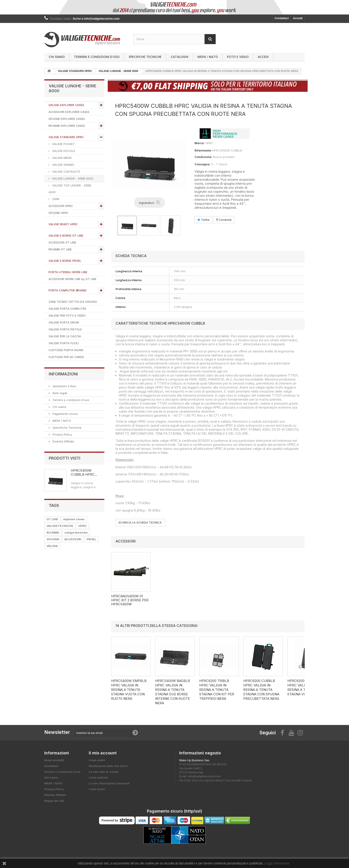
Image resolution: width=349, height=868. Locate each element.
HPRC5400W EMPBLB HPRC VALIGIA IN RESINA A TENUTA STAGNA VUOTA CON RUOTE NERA (129, 690)
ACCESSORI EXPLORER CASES (69, 112)
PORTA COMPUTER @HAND (68, 290)
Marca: (200, 143)
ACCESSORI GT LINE (62, 243)
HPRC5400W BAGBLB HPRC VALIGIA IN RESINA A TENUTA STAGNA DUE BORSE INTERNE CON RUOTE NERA (172, 692)
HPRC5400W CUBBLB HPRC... (84, 472)
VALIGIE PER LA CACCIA (65, 336)
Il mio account (103, 753)
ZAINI (55, 199)
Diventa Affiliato (63, 441)
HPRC (83, 526)
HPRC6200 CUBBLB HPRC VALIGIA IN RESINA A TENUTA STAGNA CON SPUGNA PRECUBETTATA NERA (261, 690)
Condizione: (203, 157)
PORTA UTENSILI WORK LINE (68, 272)
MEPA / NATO (208, 57)
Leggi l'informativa (277, 863)
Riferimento (203, 150)
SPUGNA (53, 539)
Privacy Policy (62, 434)
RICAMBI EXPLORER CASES (67, 126)
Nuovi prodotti (54, 760)
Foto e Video (238, 57)
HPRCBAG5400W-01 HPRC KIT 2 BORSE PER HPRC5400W (174, 600)
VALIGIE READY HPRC (63, 224)
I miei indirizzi (98, 778)
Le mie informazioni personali (109, 783)
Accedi (298, 18)
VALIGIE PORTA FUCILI (64, 343)
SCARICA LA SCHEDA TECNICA (140, 522)
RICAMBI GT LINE (60, 249)
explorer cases (74, 519)
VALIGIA (52, 546)
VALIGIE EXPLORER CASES (66, 105)
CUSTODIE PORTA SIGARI (66, 350)
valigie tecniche (76, 532)
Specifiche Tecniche (145, 57)
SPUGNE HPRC (58, 213)
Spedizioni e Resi (64, 386)
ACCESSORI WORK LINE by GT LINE (72, 279)
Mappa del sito (54, 801)
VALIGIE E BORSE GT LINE (66, 236)
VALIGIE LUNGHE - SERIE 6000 (72, 179)
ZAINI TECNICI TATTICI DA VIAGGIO (73, 302)
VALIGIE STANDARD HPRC (66, 137)
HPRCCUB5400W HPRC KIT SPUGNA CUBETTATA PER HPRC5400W (130, 602)
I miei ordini (97, 760)
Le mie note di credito (104, 772)
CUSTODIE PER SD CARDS (66, 357)
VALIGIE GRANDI (63, 165)
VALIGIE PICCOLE (63, 151)
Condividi (224, 220)
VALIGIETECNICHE (60, 526)
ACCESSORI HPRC (61, 206)
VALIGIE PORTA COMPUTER (67, 309)
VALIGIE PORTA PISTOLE (65, 329)
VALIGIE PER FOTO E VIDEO (67, 316)
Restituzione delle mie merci (108, 766)
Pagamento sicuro (65, 414)
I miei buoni (97, 789)
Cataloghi (180, 57)
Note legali (59, 393)
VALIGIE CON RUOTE (66, 172)
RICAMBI (53, 532)
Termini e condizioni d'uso (97, 57)
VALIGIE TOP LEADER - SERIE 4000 (70, 189)
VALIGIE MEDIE (61, 158)
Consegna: (202, 164)
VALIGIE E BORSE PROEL (65, 261)
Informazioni (63, 374)
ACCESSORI (73, 539)
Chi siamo (57, 57)
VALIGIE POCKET (63, 144)
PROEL (91, 539)
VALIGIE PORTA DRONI (64, 322)
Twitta (203, 220)
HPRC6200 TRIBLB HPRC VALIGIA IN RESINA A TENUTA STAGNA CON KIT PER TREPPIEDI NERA (217, 690)
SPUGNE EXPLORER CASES (67, 119)
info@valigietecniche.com (205, 776)
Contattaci (282, 18)
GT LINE (52, 519)
